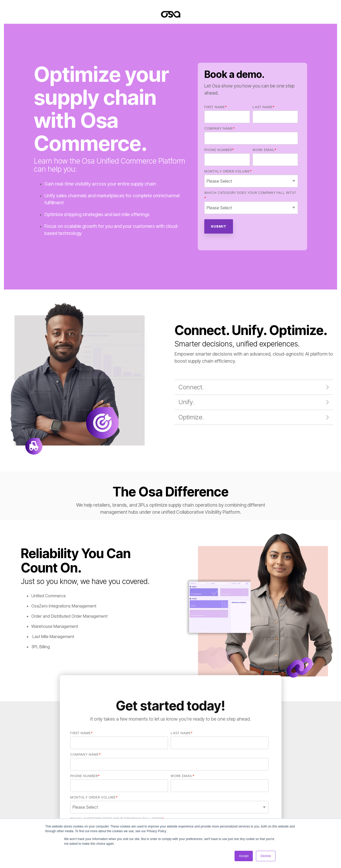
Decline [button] (266, 856)
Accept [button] (244, 856)
